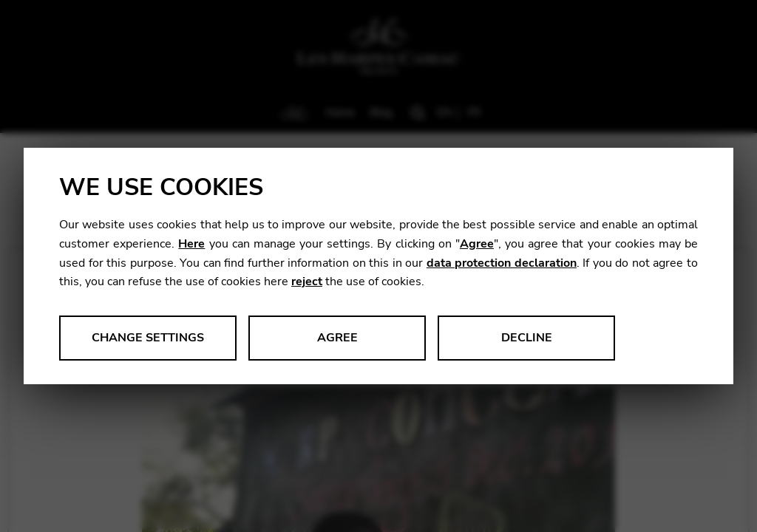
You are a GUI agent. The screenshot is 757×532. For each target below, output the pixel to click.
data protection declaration (502, 263)
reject (307, 282)
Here (191, 244)
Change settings (148, 338)
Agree (477, 244)
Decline (527, 338)
